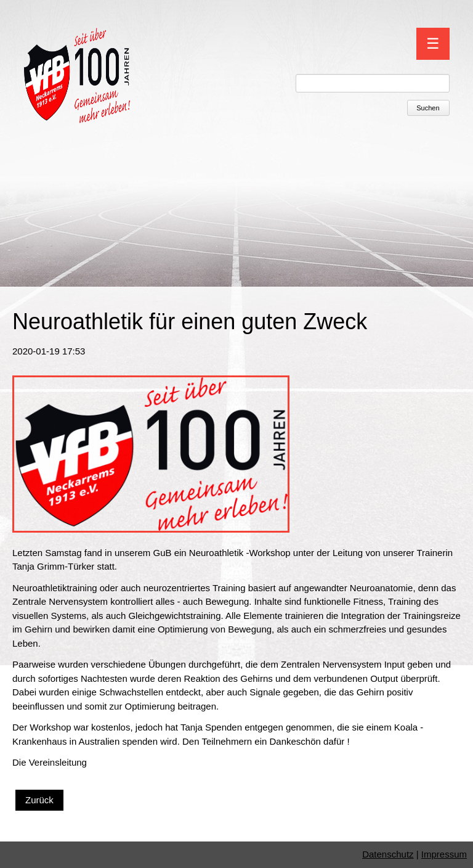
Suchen (428, 108)
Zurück (39, 800)
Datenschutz (388, 854)
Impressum (444, 854)
